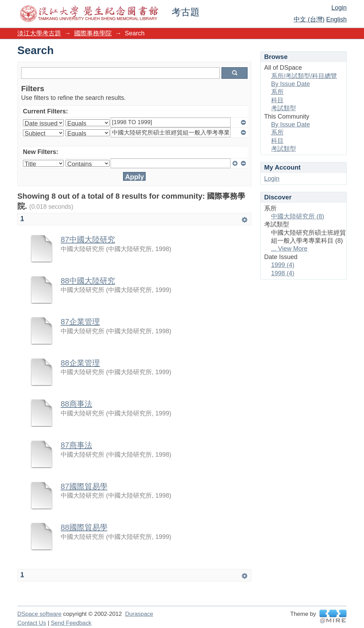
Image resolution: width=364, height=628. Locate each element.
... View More (289, 249)
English (336, 19)
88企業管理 (80, 363)
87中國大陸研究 (88, 239)
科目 (277, 100)
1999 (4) (283, 265)
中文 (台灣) (309, 19)
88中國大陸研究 (88, 281)
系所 (277, 92)
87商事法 (76, 445)
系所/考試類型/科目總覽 (304, 76)
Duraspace (139, 614)
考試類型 (284, 108)
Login (339, 8)
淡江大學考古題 (39, 33)
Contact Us (32, 623)
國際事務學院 (93, 33)
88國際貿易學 (84, 527)
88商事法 (76, 404)
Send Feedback (71, 623)
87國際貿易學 (84, 486)
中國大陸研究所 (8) (298, 216)
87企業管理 (80, 322)
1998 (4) (283, 273)
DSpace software (39, 614)
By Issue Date (291, 84)
